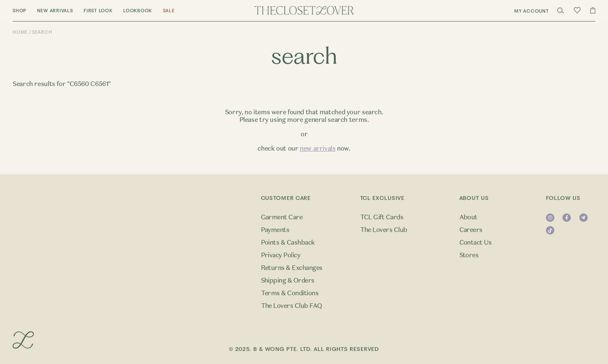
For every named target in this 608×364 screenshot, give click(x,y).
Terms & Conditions (290, 293)
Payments (275, 230)
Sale (169, 11)
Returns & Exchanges (292, 268)
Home (20, 32)
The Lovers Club (384, 230)
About (468, 217)
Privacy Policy (281, 255)
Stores (469, 255)
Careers (471, 230)
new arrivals (318, 148)
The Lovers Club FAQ (292, 306)
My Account (532, 11)
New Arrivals (55, 11)
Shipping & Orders (288, 280)
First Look (98, 11)
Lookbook (138, 11)
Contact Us (476, 243)
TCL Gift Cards (382, 217)
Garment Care (282, 217)
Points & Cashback (288, 243)
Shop (19, 11)
